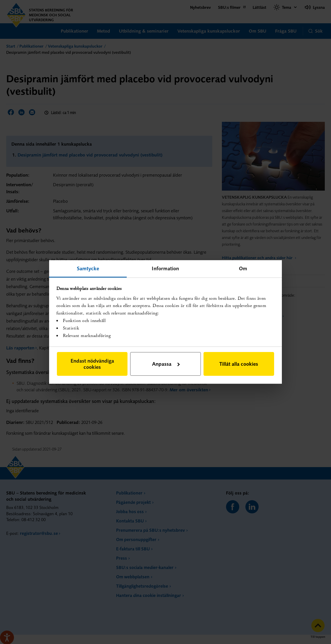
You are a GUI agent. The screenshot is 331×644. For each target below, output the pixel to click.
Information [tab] (165, 268)
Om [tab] (243, 268)
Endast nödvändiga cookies (92, 364)
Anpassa (166, 364)
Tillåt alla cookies (239, 364)
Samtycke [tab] (88, 268)
